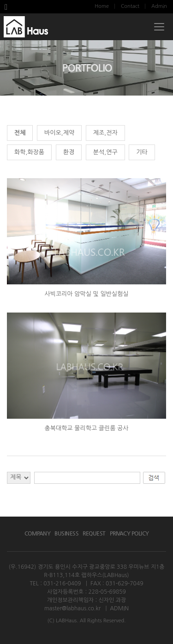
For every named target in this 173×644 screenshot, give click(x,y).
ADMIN (119, 608)
